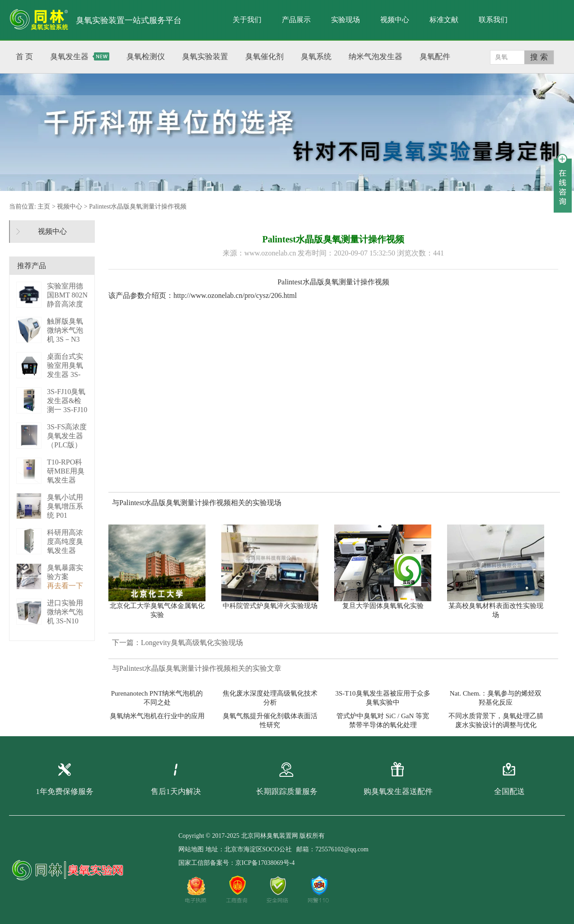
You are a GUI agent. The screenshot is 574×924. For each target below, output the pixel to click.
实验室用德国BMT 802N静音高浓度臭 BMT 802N (67, 304)
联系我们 (493, 20)
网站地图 (191, 849)
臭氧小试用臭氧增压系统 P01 (65, 506)
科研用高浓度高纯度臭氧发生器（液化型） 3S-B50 (65, 550)
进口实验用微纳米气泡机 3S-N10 (65, 612)
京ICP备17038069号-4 (265, 863)
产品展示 (296, 20)
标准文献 (444, 20)
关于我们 (247, 20)
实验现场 (345, 20)
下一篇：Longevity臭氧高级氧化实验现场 (177, 643)
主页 (44, 207)
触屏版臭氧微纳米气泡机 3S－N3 (65, 330)
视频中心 (395, 20)
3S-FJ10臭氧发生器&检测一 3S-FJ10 (67, 401)
